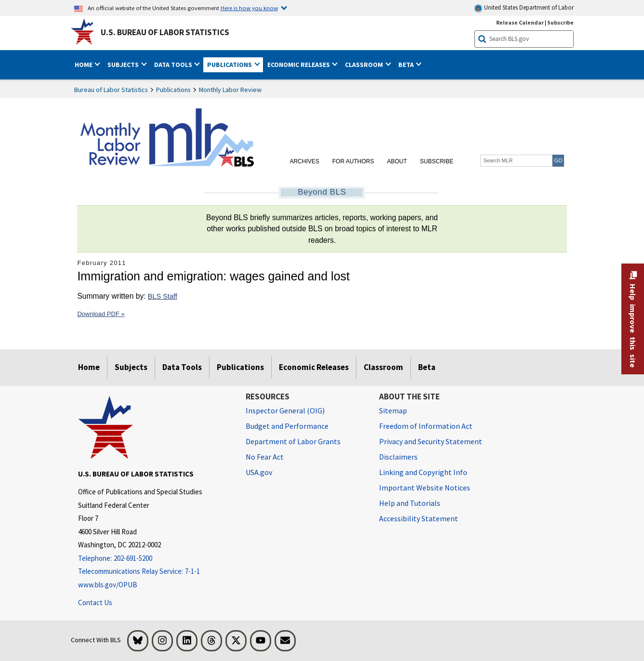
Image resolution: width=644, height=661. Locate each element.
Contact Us (95, 602)
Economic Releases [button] (299, 65)
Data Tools (182, 367)
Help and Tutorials (410, 503)
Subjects (131, 367)
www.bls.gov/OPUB (108, 585)
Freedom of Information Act (426, 426)
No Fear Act (265, 457)
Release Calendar (520, 22)
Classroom (383, 367)
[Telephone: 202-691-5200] (155, 559)
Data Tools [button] (174, 65)
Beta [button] (407, 65)
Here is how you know (249, 8)
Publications (173, 90)
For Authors (353, 161)
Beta (427, 367)
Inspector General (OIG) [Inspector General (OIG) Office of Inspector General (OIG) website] (285, 410)
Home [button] (84, 65)
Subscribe (437, 161)
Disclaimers (398, 457)
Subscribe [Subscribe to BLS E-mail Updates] (560, 22)
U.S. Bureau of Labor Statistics (165, 32)
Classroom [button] (365, 65)
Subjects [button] (124, 65)
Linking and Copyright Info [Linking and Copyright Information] (423, 472)
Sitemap (393, 410)
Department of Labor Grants (293, 441)
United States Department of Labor (524, 8)
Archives (304, 161)
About (397, 161)
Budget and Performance (287, 426)
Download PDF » (101, 314)
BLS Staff (163, 296)
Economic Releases (314, 367)
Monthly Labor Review (230, 90)
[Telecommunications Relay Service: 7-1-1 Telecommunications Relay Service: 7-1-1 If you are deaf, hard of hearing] (155, 572)
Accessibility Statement (419, 518)
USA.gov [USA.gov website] (259, 472)
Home (89, 367)
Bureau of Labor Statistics (111, 90)
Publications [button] (230, 65)
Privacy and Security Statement (431, 441)
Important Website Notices (425, 488)
